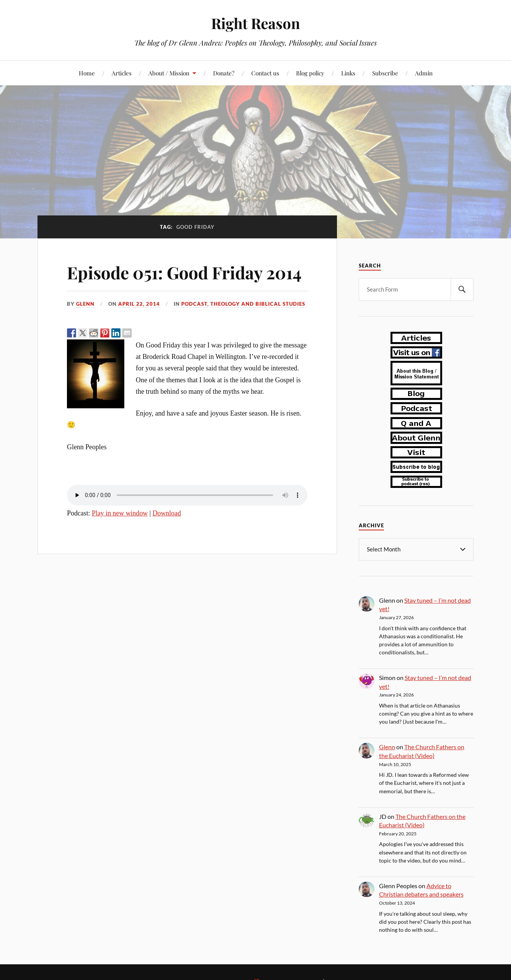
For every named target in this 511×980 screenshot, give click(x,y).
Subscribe (385, 73)
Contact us (265, 73)
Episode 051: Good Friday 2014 (184, 272)
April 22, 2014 (139, 304)
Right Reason (255, 23)
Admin (424, 73)
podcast (194, 304)
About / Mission (169, 73)
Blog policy (310, 73)
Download (167, 513)
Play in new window (120, 513)
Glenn (85, 304)
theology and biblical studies (258, 304)
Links (348, 73)
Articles (122, 73)
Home (87, 73)
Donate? (224, 73)
